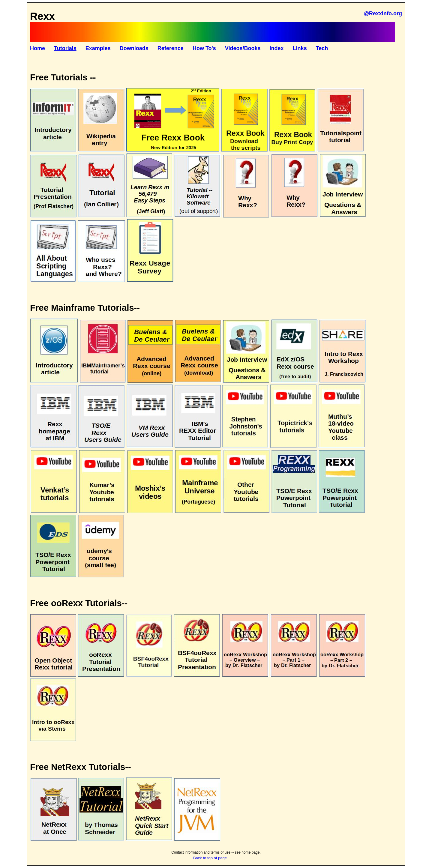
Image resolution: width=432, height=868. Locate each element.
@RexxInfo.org (383, 13)
